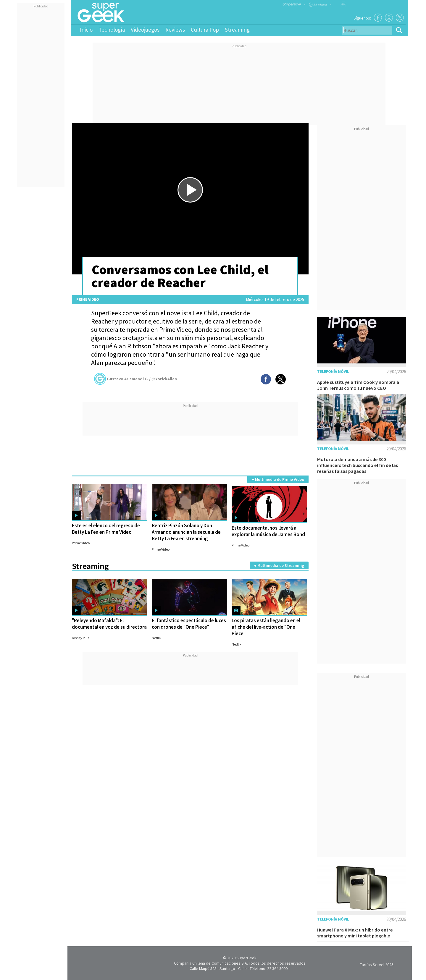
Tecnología (112, 30)
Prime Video (88, 299)
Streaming (237, 30)
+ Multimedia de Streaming (279, 565)
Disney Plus (80, 638)
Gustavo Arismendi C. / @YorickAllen (135, 379)
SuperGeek (246, 958)
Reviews (175, 30)
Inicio (86, 30)
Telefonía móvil (333, 372)
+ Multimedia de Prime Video (278, 479)
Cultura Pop (205, 30)
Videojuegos (145, 30)
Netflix (156, 638)
